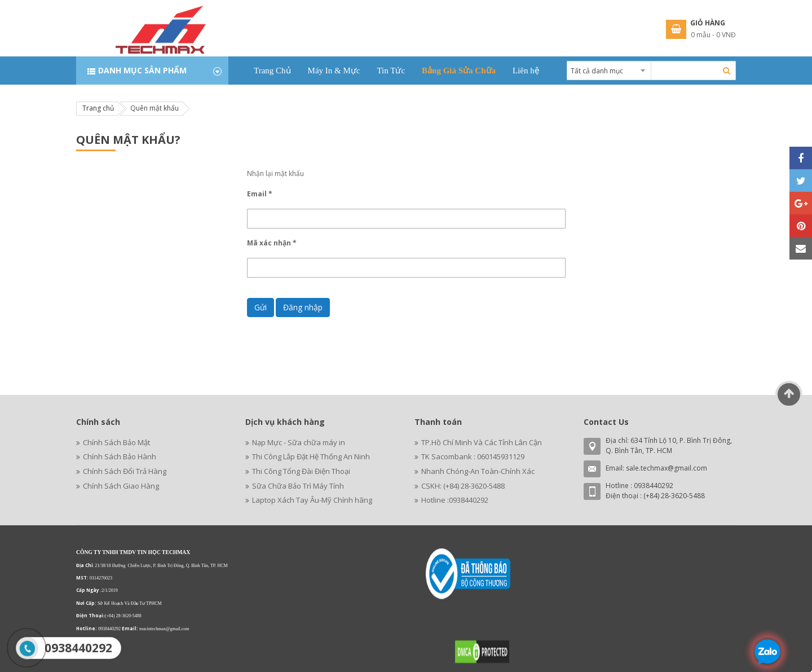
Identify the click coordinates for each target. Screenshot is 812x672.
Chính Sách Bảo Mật (116, 442)
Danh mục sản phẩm (142, 70)
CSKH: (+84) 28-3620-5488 (463, 486)
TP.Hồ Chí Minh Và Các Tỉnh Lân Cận (482, 442)
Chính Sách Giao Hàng (121, 486)
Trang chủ (98, 108)
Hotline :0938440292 (455, 500)
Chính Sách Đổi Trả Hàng (125, 471)
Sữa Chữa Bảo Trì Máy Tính (298, 486)
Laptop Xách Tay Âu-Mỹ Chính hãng (312, 500)
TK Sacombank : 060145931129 (473, 456)
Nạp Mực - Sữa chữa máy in (299, 442)
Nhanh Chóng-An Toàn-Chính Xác (478, 471)
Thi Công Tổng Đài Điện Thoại (301, 471)
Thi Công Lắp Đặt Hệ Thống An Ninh (311, 456)
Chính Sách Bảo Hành (120, 456)
